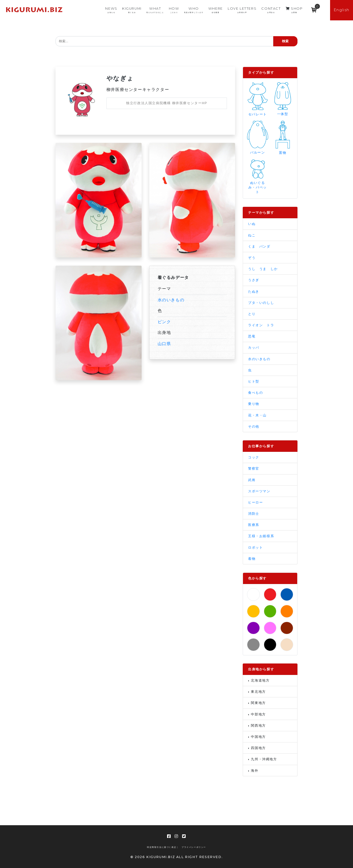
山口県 (164, 344)
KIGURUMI (132, 10)
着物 (252, 559)
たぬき (254, 291)
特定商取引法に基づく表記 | (162, 847)
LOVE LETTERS (242, 10)
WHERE (216, 10)
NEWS (111, 10)
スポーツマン (259, 491)
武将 (252, 480)
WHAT (155, 10)
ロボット (255, 547)
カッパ (254, 348)
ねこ (252, 235)
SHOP (294, 10)
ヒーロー (255, 502)
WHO (194, 10)
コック (254, 457)
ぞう (252, 258)
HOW (174, 10)
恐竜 (252, 336)
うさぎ (254, 280)
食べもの (255, 393)
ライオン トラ (261, 325)
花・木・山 (257, 415)
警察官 (254, 469)
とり (252, 314)
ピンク (164, 322)
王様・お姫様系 (261, 536)
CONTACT (271, 10)
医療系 (254, 525)
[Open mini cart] (314, 8)
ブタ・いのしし (261, 303)
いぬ (252, 224)
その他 (254, 426)
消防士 (254, 514)
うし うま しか (263, 269)
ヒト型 (254, 381)
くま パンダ (259, 246)
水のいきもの (171, 300)
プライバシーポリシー (194, 847)
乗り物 (254, 404)
